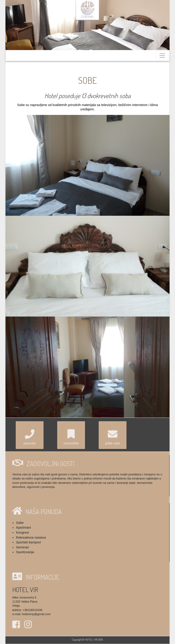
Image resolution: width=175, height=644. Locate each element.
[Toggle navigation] (162, 56)
